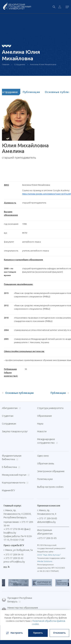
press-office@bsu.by (14, 562)
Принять (38, 633)
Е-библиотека (11, 467)
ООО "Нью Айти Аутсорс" (49, 555)
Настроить (14, 633)
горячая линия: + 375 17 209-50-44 (19, 524)
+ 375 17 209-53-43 (13, 558)
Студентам (8, 416)
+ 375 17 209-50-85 (47, 518)
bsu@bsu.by (10, 533)
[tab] (14, 92)
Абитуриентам (11, 408)
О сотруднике (14, 92)
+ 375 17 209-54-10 (13, 555)
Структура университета (50, 408)
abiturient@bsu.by (46, 522)
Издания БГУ (8, 490)
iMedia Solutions (45, 561)
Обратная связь (46, 464)
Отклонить (59, 633)
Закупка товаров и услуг (15, 431)
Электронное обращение (51, 471)
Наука (40, 424)
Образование (45, 416)
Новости (42, 431)
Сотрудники (20, 64)
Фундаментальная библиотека (12, 458)
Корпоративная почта (15, 483)
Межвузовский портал (15, 475)
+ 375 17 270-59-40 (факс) (17, 529)
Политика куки (45, 479)
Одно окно (43, 456)
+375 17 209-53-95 (47, 538)
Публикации (38, 92)
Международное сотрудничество (48, 441)
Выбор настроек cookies (50, 487)
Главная (6, 64)
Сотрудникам (9, 424)
